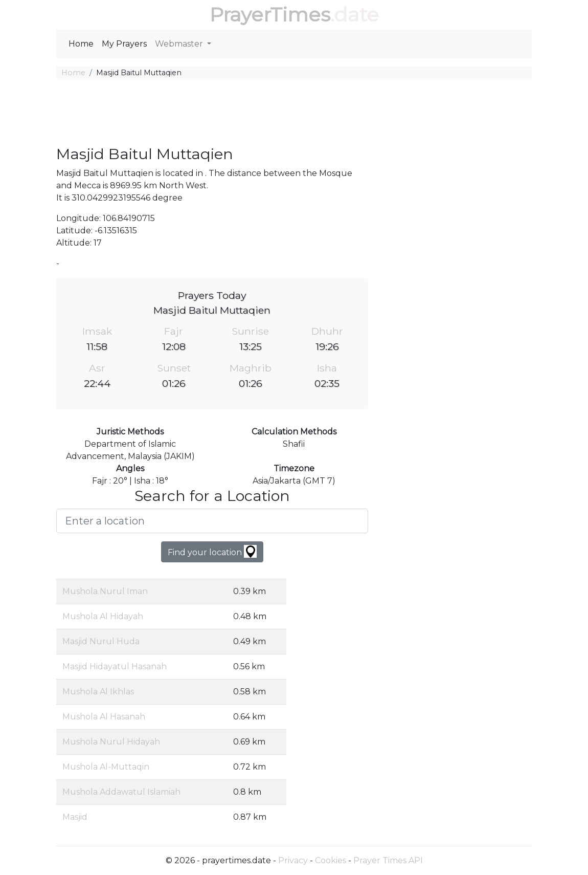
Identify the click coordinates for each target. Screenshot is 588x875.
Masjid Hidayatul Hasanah (115, 666)
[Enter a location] (212, 521)
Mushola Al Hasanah (104, 717)
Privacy (293, 860)
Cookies (331, 860)
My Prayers (124, 44)
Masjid (75, 817)
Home (81, 44)
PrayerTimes (270, 15)
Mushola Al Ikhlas (98, 692)
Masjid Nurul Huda (101, 641)
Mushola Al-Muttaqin (106, 767)
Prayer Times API (388, 860)
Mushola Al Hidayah (103, 616)
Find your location (212, 551)
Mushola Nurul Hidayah (111, 742)
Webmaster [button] (180, 44)
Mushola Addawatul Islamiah (121, 792)
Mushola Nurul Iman (105, 591)
